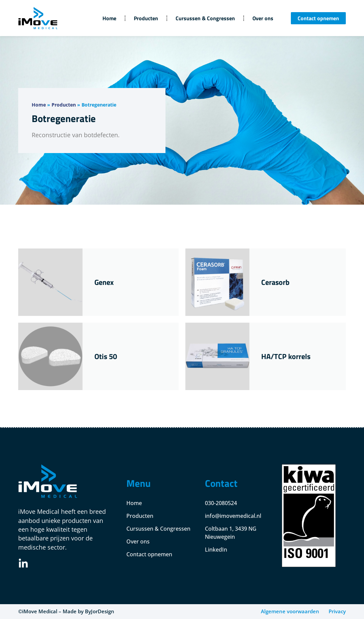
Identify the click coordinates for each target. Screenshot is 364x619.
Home (109, 18)
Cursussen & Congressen (205, 18)
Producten (146, 18)
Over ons (263, 18)
